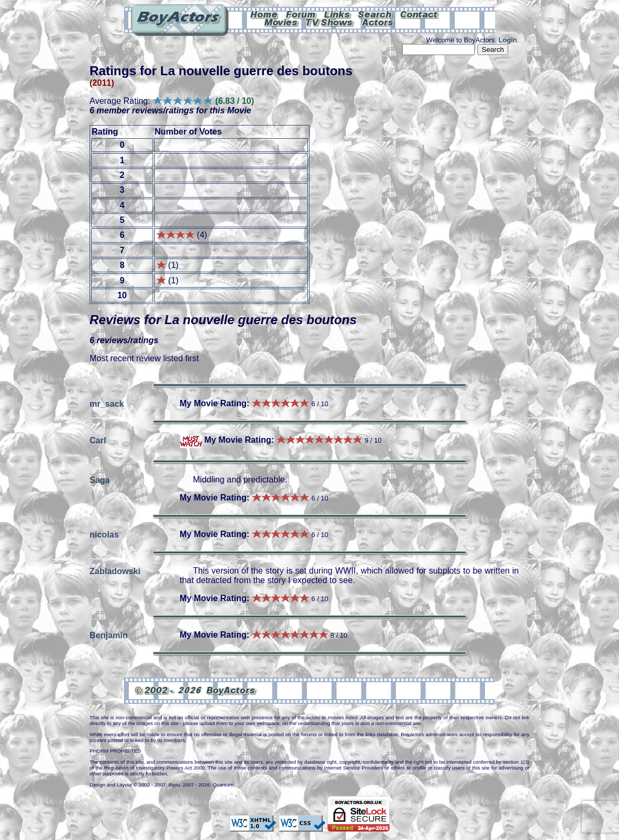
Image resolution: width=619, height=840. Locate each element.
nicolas (104, 534)
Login (508, 40)
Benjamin (109, 635)
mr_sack (107, 403)
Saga (100, 480)
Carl (98, 440)
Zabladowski (115, 571)
